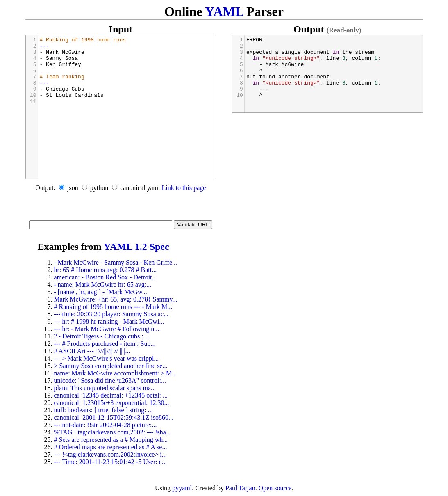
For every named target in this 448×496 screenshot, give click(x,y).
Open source (275, 488)
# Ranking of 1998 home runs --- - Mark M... (113, 307)
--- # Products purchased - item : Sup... (105, 344)
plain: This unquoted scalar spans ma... (105, 388)
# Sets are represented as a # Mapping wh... (111, 440)
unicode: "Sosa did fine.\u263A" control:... (110, 381)
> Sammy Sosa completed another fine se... (111, 366)
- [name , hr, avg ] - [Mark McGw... (101, 292)
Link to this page (184, 188)
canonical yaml (140, 188)
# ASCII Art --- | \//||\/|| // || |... (92, 351)
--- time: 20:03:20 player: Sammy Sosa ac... (111, 314)
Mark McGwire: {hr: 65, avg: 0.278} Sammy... (116, 299)
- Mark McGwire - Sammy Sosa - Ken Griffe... (116, 262)
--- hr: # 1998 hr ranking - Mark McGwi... (109, 321)
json (73, 188)
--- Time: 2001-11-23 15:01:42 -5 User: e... (110, 462)
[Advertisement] (121, 208)
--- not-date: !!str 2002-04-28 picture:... (106, 425)
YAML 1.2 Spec (136, 247)
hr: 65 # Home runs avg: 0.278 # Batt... (106, 270)
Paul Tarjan (240, 488)
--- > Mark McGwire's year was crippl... (107, 358)
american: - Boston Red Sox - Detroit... (106, 277)
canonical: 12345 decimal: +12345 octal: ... (111, 395)
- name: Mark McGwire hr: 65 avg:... (103, 285)
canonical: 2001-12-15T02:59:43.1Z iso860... (114, 417)
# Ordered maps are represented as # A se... (111, 447)
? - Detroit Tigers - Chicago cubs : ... (102, 336)
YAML (224, 11)
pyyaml (182, 488)
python (99, 188)
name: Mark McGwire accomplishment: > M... (116, 373)
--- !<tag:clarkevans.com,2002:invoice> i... (110, 454)
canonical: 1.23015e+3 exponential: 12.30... (112, 403)
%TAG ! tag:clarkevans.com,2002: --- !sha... (113, 432)
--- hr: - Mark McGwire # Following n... (107, 329)
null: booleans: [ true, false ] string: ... (103, 410)
